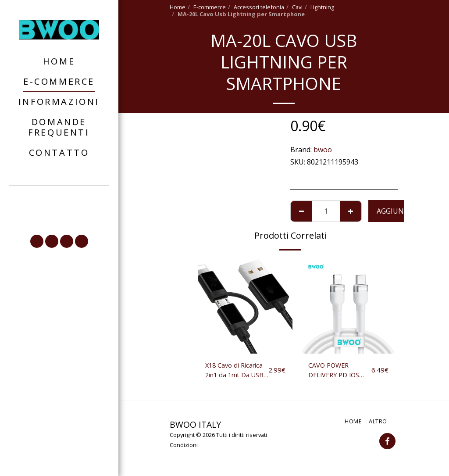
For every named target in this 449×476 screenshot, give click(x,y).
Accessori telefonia (259, 7)
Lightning (322, 7)
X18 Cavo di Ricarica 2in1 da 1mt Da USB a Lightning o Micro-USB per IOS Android (236, 371)
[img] (245, 306)
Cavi (297, 7)
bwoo (323, 150)
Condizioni (184, 447)
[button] (59, 213)
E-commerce (210, 7)
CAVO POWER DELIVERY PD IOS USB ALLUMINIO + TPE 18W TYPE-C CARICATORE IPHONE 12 (339, 371)
